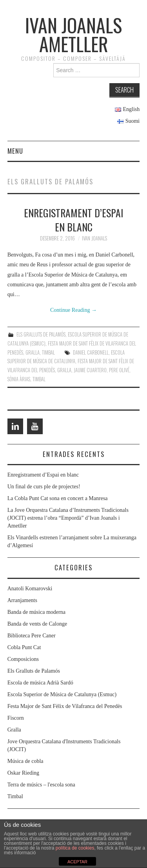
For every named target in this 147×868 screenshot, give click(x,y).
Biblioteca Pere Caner (32, 636)
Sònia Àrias (19, 379)
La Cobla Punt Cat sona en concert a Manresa (58, 498)
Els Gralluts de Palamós (41, 334)
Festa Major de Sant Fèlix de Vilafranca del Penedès (65, 706)
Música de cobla (25, 761)
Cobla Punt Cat (24, 647)
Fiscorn (16, 718)
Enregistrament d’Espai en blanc (73, 220)
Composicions (23, 659)
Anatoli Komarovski (30, 589)
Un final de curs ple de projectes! (44, 487)
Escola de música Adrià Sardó (40, 683)
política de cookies (75, 848)
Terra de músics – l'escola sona (41, 785)
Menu (15, 151)
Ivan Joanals (94, 238)
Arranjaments (22, 600)
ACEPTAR (77, 862)
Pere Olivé (119, 370)
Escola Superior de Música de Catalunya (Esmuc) (62, 694)
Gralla (33, 352)
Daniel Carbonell (91, 352)
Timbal (48, 352)
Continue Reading (73, 310)
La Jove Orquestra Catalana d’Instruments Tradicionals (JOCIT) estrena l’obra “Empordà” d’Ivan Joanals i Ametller (68, 518)
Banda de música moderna (36, 612)
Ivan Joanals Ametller (73, 34)
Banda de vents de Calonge (37, 624)
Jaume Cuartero (90, 370)
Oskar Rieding (23, 773)
